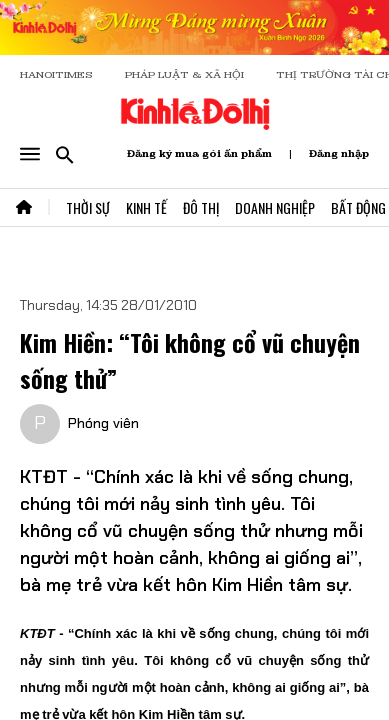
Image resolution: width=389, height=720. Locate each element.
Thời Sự (88, 207)
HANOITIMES (56, 74)
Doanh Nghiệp (275, 207)
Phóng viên (103, 423)
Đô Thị (201, 207)
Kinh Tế (146, 207)
